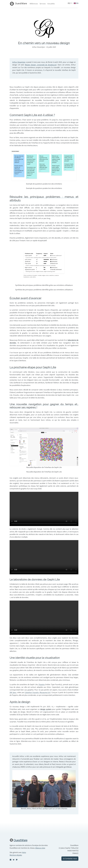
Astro (24, 852)
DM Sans (13, 693)
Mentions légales (16, 855)
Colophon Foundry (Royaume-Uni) (38, 693)
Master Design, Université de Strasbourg (41, 65)
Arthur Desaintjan (19, 62)
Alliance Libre (40, 848)
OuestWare (20, 840)
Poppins (42, 685)
